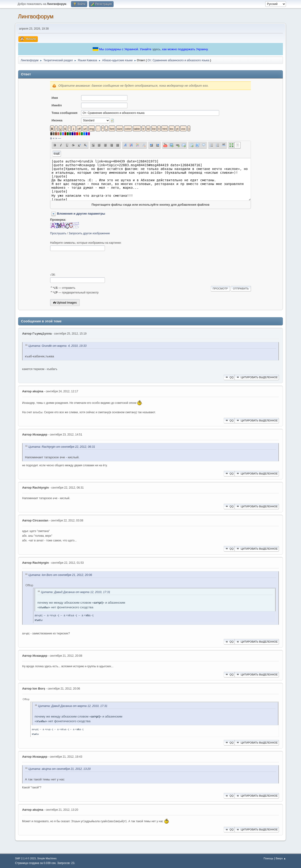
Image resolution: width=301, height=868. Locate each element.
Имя (55, 98)
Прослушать (58, 233)
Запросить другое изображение (89, 233)
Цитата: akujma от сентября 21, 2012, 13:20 (59, 769)
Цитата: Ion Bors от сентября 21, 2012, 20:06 (60, 575)
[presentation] (86, 262)
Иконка (57, 120)
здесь (156, 49)
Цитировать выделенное (257, 377)
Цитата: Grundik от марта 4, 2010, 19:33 (57, 346)
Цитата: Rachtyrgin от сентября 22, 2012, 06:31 (62, 447)
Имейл (57, 105)
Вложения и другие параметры (81, 214)
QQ (229, 377)
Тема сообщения (64, 113)
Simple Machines (47, 858)
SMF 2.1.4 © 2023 (25, 858)
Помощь (269, 858)
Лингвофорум (36, 16)
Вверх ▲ (281, 858)
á (51, 138)
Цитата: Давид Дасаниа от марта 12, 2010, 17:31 (76, 592)
